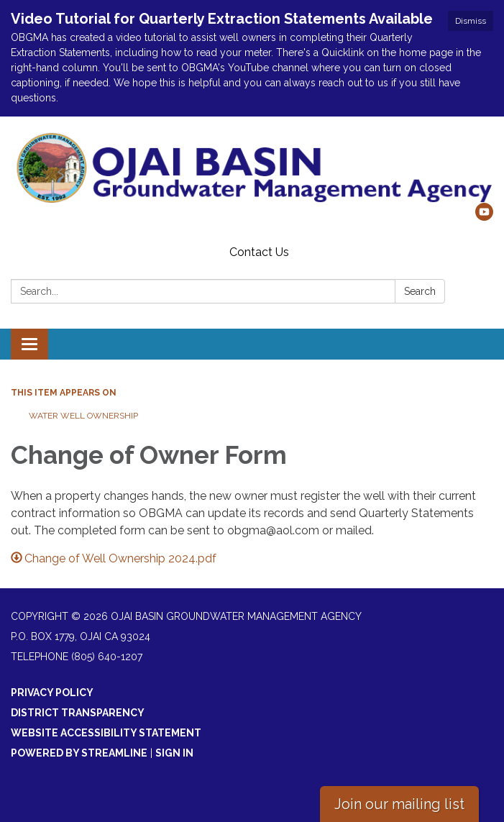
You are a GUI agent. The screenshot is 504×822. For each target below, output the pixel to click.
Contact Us (259, 252)
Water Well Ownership (83, 416)
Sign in (174, 753)
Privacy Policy (52, 693)
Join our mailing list (399, 804)
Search (420, 291)
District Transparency (78, 713)
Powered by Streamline (79, 753)
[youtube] (484, 217)
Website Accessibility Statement (106, 733)
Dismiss (471, 21)
